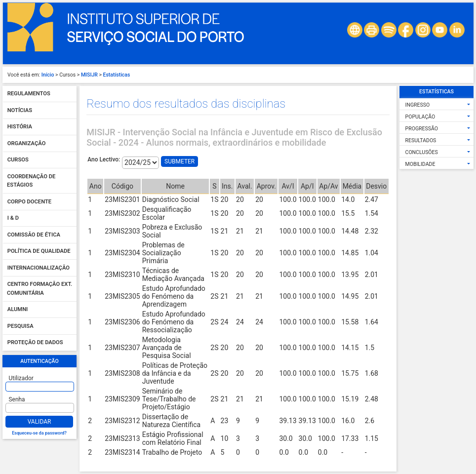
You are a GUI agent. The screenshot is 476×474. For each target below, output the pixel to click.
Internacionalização (39, 268)
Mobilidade (420, 164)
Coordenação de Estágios (31, 181)
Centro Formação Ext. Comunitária (40, 289)
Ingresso (418, 105)
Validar (40, 422)
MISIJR (89, 75)
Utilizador (21, 378)
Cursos (18, 160)
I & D (13, 218)
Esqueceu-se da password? (39, 433)
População (420, 117)
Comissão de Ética (34, 235)
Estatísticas (117, 75)
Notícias (20, 110)
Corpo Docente (29, 202)
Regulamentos (29, 94)
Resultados (421, 140)
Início (48, 75)
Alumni (18, 310)
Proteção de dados (35, 343)
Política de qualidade (39, 252)
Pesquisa (20, 326)
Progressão (422, 129)
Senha (17, 399)
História (20, 127)
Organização (27, 143)
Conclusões (422, 152)
